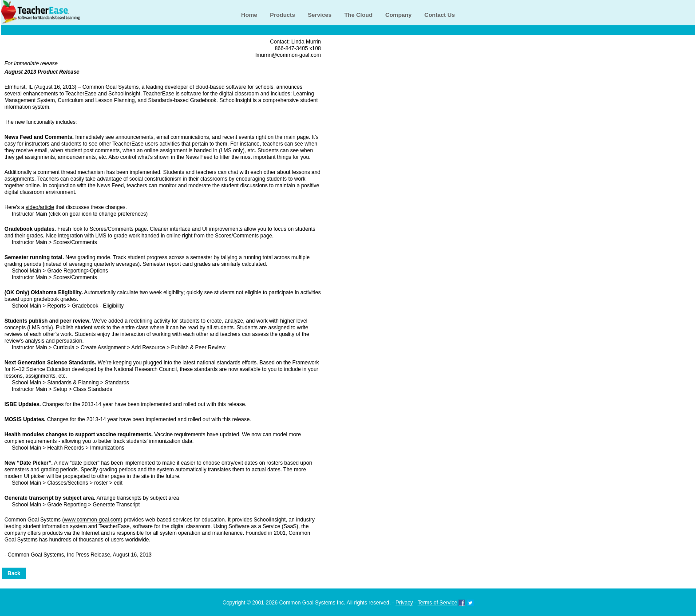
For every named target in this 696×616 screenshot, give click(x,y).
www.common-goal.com (92, 520)
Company (398, 15)
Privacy (404, 603)
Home (249, 15)
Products (282, 15)
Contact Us (440, 15)
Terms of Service (437, 603)
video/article (40, 207)
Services (320, 15)
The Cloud (359, 15)
